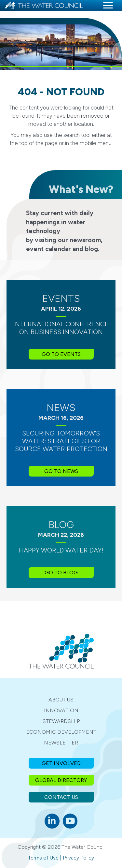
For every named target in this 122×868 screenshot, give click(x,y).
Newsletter (61, 743)
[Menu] (108, 6)
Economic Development (61, 732)
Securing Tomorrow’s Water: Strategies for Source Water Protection (61, 441)
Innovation (61, 710)
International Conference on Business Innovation (61, 328)
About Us (61, 700)
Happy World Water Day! (61, 550)
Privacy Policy (78, 858)
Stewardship (61, 721)
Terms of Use (43, 858)
